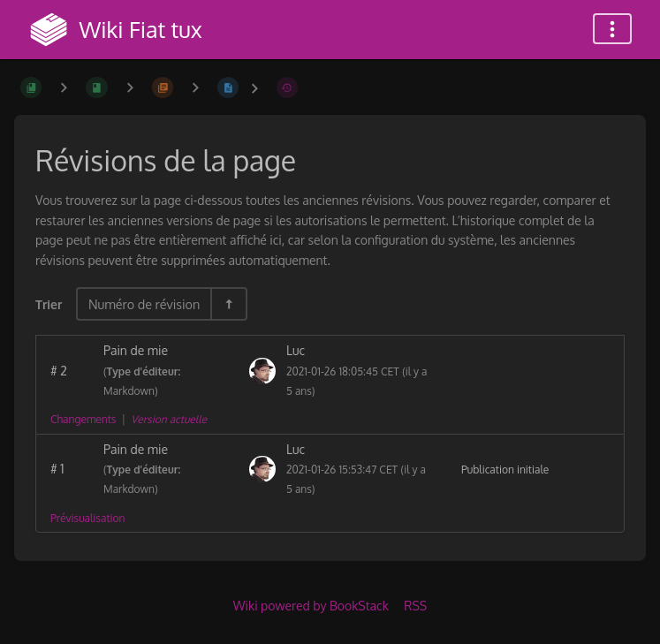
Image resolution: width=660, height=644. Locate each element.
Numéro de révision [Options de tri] (144, 304)
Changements (83, 419)
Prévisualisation (88, 518)
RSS (415, 606)
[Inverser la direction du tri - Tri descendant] (228, 304)
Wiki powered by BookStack (311, 606)
